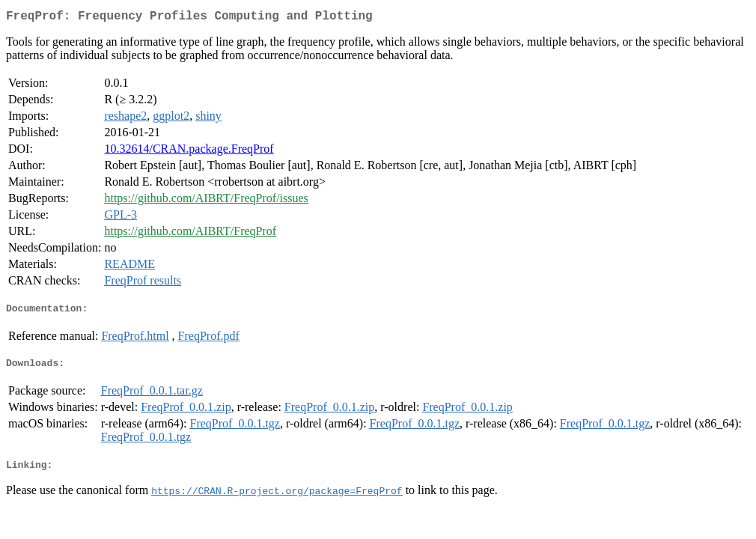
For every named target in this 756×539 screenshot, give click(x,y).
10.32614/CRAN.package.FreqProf (189, 152)
